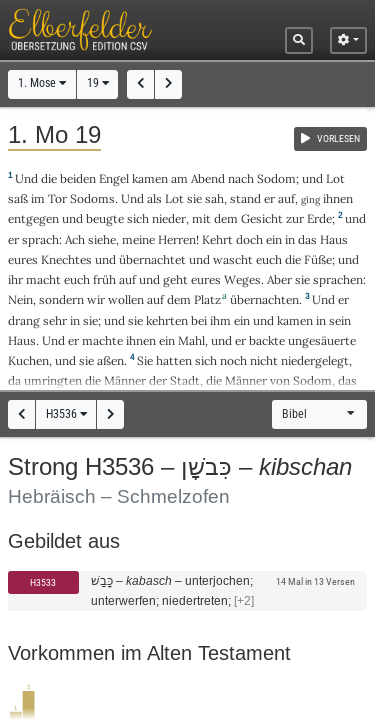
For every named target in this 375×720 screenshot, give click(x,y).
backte (267, 340)
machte (102, 340)
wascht (233, 259)
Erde (319, 218)
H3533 (43, 582)
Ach (75, 239)
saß (18, 198)
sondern (61, 299)
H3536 (66, 414)
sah (214, 198)
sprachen (338, 279)
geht (175, 279)
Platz (207, 299)
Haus (334, 239)
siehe (102, 239)
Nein (20, 299)
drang (24, 320)
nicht (264, 360)
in (290, 239)
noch (233, 360)
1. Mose (42, 83)
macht (43, 279)
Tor (57, 198)
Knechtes (66, 259)
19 (98, 83)
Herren (177, 239)
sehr (55, 320)
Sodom (276, 178)
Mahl (191, 340)
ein (274, 239)
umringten (53, 380)
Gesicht (262, 218)
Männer (125, 380)
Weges (242, 279)
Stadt (185, 380)
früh (104, 279)
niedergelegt (315, 360)
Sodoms (92, 198)
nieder (169, 218)
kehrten (167, 320)
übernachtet (152, 259)
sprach (40, 239)
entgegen (33, 218)
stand (245, 198)
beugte (105, 218)
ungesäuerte (322, 340)
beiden (78, 178)
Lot (335, 178)
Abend (208, 178)
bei (199, 320)
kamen (150, 178)
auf (286, 198)
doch (249, 239)
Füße (318, 259)
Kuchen (28, 360)
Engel (114, 178)
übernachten (264, 299)
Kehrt (217, 239)
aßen (110, 360)
